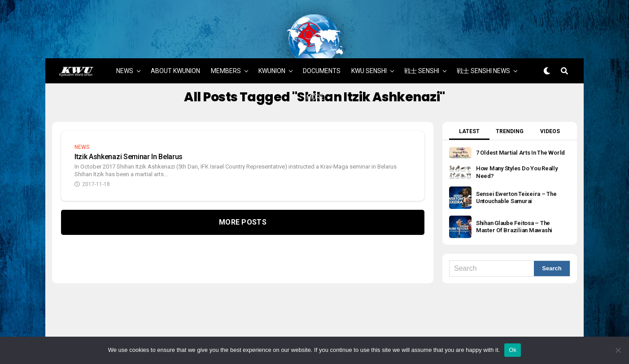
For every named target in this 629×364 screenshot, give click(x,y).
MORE (315, 72)
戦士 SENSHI (422, 46)
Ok (513, 350)
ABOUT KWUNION (175, 46)
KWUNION (272, 46)
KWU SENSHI (369, 46)
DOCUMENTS (322, 46)
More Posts (243, 197)
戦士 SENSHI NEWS (483, 46)
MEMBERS (226, 46)
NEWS (125, 46)
